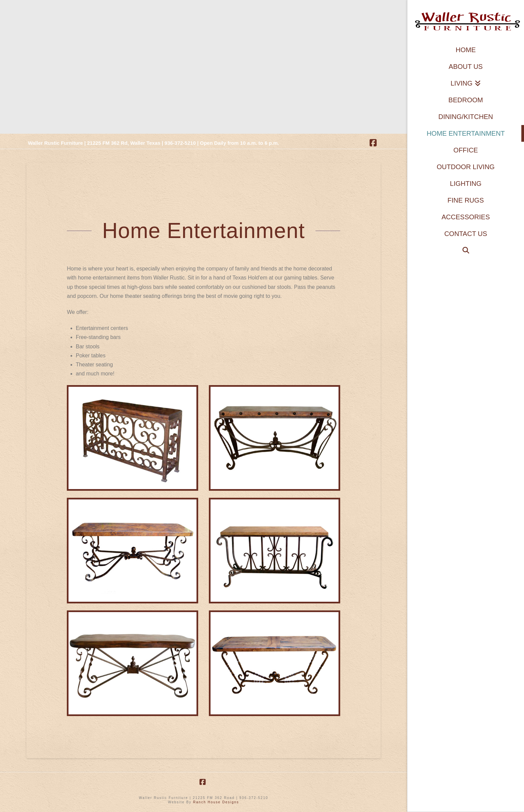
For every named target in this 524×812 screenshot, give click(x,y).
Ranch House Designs (216, 802)
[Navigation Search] (466, 250)
